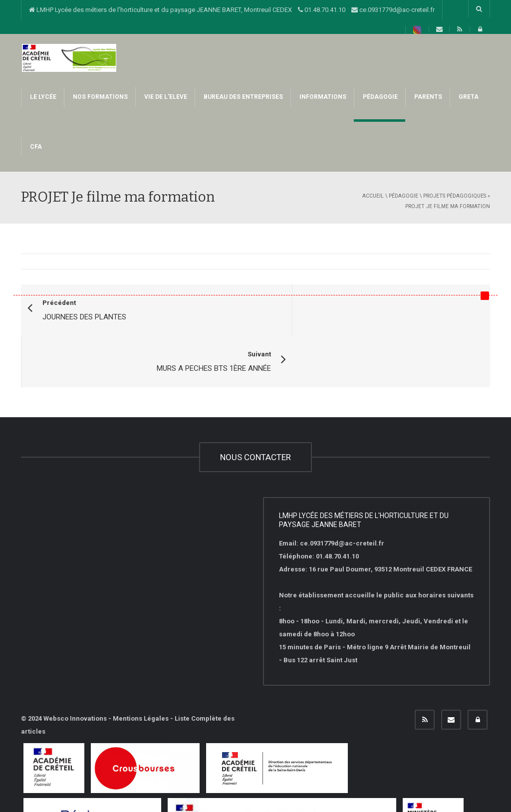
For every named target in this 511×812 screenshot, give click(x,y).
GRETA (468, 97)
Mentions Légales (141, 668)
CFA (35, 147)
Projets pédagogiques (455, 196)
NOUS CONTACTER (255, 406)
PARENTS (427, 97)
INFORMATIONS (322, 97)
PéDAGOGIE (380, 97)
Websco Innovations (75, 668)
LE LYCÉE (42, 97)
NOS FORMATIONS (100, 97)
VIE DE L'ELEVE (165, 97)
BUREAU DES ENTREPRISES (243, 97)
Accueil (373, 196)
